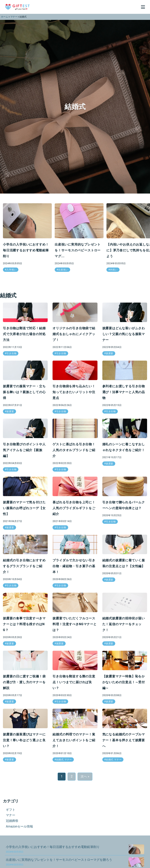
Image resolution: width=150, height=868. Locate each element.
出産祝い (63, 270)
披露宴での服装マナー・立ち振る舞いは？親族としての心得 (24, 392)
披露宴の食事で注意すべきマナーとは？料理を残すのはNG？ (24, 624)
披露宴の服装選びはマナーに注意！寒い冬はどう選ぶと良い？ (24, 740)
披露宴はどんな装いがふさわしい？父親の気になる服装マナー (124, 334)
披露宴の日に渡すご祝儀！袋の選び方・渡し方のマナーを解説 (24, 682)
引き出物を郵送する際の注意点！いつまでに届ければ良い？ (74, 682)
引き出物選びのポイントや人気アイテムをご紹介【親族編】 (24, 450)
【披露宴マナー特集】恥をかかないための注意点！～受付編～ (124, 682)
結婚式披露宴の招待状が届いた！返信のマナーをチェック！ (124, 624)
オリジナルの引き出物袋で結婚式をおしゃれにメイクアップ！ (74, 334)
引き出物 (11, 353)
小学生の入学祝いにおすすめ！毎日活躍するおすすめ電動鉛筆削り (26, 250)
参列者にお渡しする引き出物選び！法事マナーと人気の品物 (124, 392)
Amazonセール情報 (19, 826)
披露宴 (110, 353)
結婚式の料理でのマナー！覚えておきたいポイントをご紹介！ (74, 740)
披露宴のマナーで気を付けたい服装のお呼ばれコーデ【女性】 (24, 508)
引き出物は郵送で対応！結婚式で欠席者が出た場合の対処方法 (24, 334)
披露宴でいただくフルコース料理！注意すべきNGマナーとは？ (75, 624)
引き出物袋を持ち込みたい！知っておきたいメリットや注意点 (74, 392)
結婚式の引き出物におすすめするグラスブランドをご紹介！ (24, 566)
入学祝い (11, 270)
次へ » (85, 776)
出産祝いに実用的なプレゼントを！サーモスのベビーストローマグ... (78, 250)
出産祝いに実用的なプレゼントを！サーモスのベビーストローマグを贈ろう (59, 862)
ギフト (11, 810)
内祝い (114, 270)
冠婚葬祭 (12, 821)
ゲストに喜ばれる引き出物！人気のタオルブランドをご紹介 (74, 450)
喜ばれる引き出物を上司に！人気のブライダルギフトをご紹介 (74, 508)
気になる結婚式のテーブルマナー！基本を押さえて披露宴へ (124, 740)
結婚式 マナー (64, 760)
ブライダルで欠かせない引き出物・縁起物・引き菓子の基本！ (74, 566)
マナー (14, 17)
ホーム (4, 17)
